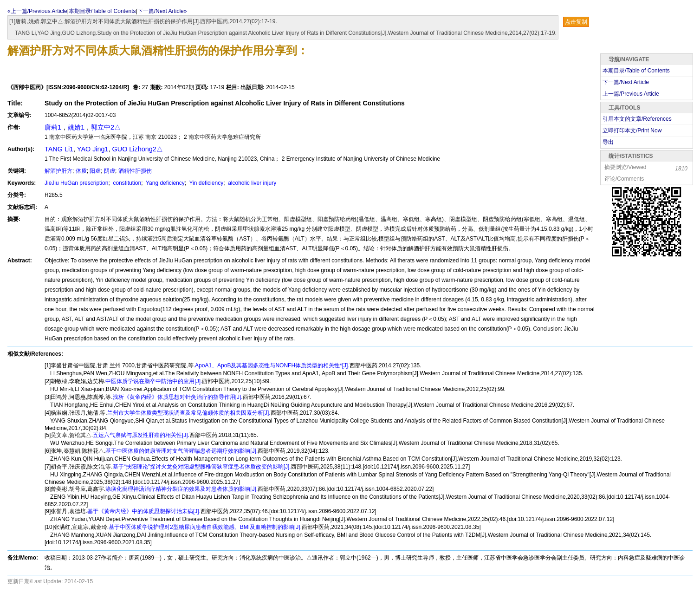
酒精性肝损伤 (135, 171)
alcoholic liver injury (251, 183)
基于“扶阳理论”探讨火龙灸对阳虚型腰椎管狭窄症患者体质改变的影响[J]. (202, 467)
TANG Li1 (59, 149)
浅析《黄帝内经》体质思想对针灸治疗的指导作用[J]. (178, 397)
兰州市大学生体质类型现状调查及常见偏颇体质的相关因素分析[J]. (189, 413)
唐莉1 (53, 127)
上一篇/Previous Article (631, 94)
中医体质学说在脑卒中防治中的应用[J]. (154, 381)
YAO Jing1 (93, 149)
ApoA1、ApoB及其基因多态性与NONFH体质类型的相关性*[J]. (272, 365)
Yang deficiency (165, 183)
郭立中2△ (106, 127)
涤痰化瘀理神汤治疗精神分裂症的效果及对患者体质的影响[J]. (181, 489)
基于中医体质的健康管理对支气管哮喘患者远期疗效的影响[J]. (181, 451)
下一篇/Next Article (626, 82)
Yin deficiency (205, 183)
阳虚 (95, 171)
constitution (126, 183)
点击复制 (576, 22)
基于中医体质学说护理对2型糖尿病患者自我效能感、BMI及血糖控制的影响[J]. (205, 527)
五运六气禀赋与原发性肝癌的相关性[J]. (141, 435)
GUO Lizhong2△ (138, 149)
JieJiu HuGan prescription (76, 183)
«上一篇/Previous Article (37, 11)
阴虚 (110, 171)
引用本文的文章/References (637, 119)
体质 (81, 171)
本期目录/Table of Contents (102, 11)
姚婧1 (76, 127)
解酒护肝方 (58, 171)
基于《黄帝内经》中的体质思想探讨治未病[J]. (144, 511)
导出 (608, 142)
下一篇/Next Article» (162, 11)
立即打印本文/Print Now (632, 130)
